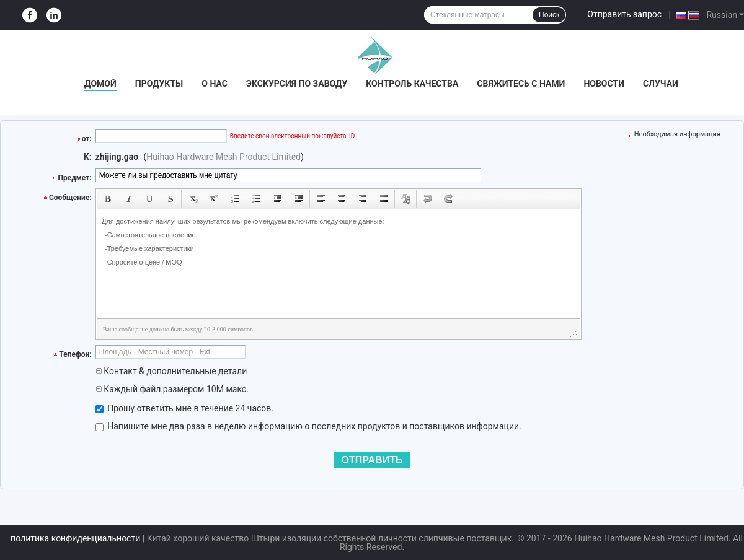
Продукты (159, 84)
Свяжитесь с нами (521, 84)
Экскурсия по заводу (297, 84)
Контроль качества (412, 84)
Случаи (661, 84)
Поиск (549, 15)
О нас (215, 84)
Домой (100, 84)
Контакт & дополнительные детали (171, 371)
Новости (604, 84)
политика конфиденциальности (75, 538)
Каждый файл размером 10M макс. (172, 389)
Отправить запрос (624, 14)
